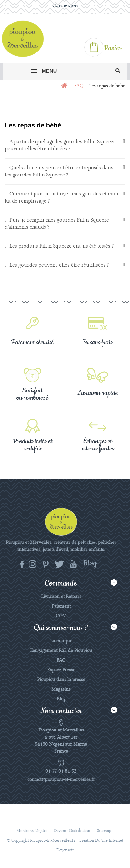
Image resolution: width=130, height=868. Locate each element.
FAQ (61, 660)
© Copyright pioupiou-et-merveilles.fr (41, 840)
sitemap (104, 831)
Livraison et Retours (61, 597)
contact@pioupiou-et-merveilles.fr (61, 780)
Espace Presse (61, 670)
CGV (61, 616)
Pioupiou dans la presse (61, 680)
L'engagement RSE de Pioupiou (61, 651)
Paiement (61, 606)
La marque (61, 641)
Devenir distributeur (72, 831)
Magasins (61, 689)
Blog (61, 699)
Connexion (65, 6)
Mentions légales (32, 831)
